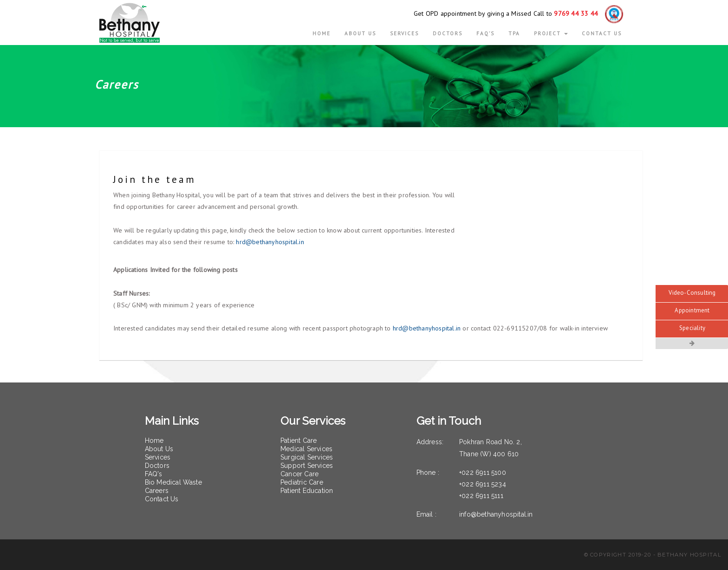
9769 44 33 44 (576, 13)
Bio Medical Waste (173, 482)
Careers (157, 491)
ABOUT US (360, 33)
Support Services (307, 466)
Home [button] (322, 33)
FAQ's (485, 33)
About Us (159, 449)
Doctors (448, 33)
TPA (514, 33)
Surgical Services (307, 457)
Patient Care (299, 440)
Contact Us (162, 499)
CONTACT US (602, 33)
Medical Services (306, 449)
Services (404, 33)
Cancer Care (299, 474)
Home (154, 440)
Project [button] (551, 33)
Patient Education (307, 491)
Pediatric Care (302, 482)
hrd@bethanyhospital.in (270, 242)
